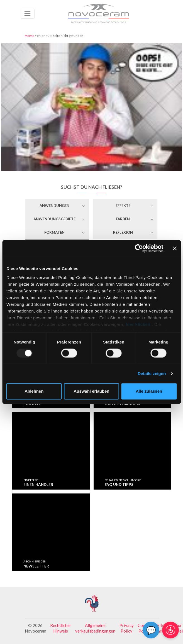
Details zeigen (152, 374)
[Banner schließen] (175, 248)
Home (30, 36)
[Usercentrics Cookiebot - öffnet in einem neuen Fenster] (139, 248)
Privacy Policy (127, 628)
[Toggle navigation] (28, 14)
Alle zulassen (149, 391)
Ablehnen (34, 391)
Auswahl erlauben (91, 391)
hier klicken (138, 324)
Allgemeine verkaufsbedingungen (95, 628)
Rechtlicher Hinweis (61, 628)
